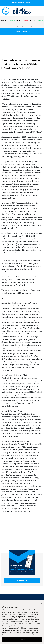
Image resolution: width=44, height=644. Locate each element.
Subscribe (22, 581)
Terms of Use (7, 630)
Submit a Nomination (22, 3)
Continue (22, 640)
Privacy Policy (21, 630)
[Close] (41, 604)
